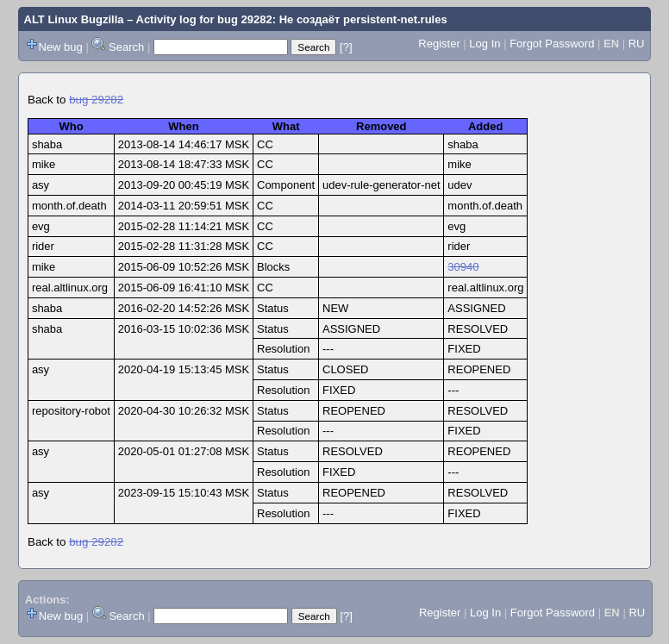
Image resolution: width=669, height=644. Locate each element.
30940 (463, 267)
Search (126, 47)
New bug (61, 47)
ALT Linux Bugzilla (74, 19)
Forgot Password (552, 44)
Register (439, 44)
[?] (346, 47)
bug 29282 (96, 100)
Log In (485, 44)
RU (637, 44)
